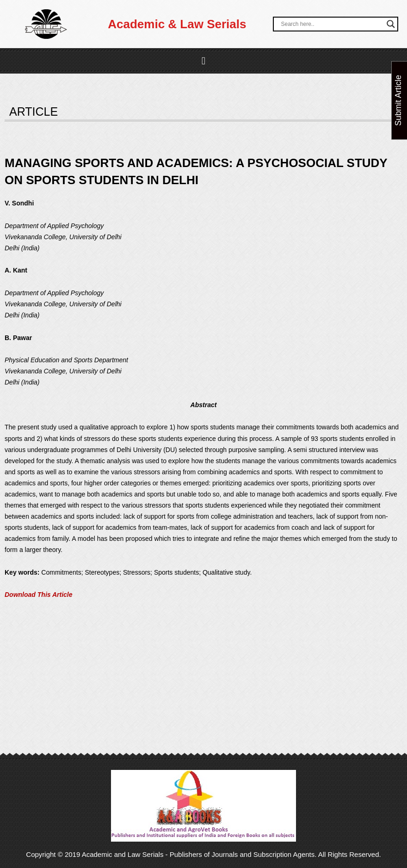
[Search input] (331, 24)
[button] (204, 61)
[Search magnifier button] (391, 24)
